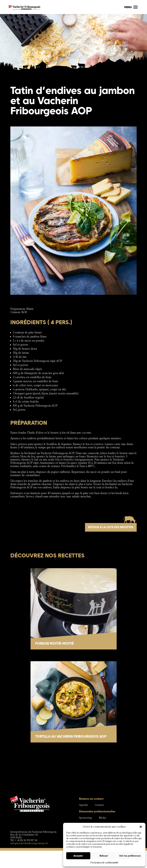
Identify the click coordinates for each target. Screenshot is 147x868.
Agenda (83, 805)
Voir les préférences (130, 856)
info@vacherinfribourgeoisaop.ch (29, 843)
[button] (141, 827)
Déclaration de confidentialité (104, 863)
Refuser (104, 856)
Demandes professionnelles (97, 811)
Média (102, 818)
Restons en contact (91, 799)
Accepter (78, 856)
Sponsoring (85, 818)
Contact (99, 805)
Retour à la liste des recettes (111, 527)
